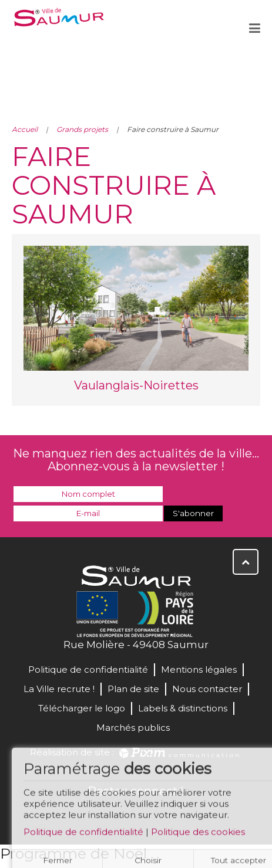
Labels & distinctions (183, 708)
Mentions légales (199, 669)
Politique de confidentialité (83, 834)
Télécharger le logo (82, 708)
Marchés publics (133, 728)
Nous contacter (207, 689)
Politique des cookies (198, 834)
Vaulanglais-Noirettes (136, 385)
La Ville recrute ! (59, 689)
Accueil (25, 129)
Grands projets (82, 129)
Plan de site (133, 689)
